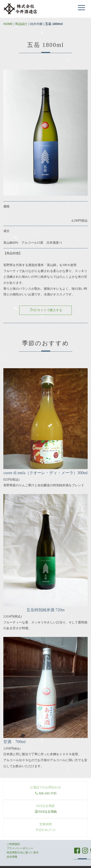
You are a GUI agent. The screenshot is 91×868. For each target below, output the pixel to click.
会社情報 (12, 857)
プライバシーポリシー (20, 848)
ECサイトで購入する (46, 310)
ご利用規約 (13, 844)
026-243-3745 (48, 793)
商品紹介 (21, 24)
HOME (8, 24)
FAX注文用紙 (46, 812)
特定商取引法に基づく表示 (23, 853)
